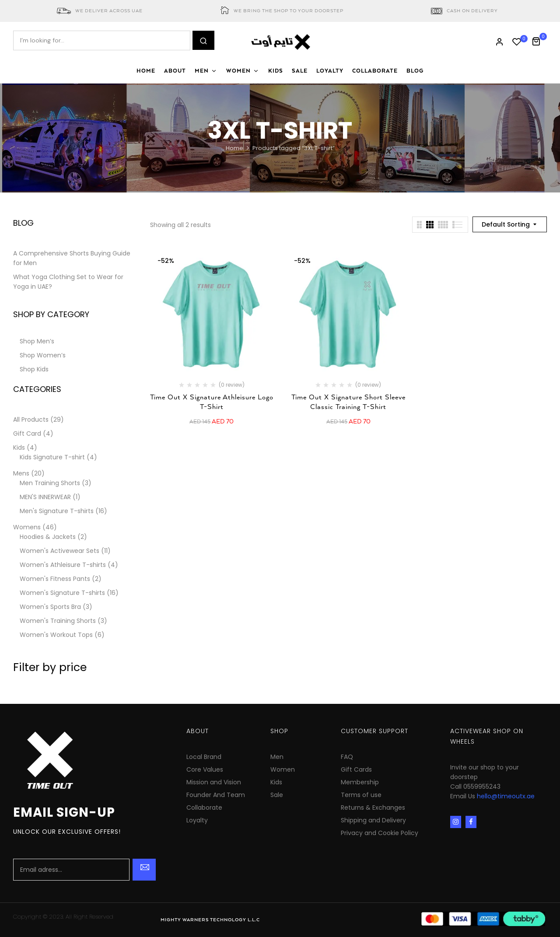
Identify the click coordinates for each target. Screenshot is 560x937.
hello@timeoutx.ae (506, 796)
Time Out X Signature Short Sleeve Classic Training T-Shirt (348, 402)
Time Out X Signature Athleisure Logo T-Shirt (212, 402)
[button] (539, 40)
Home (234, 148)
